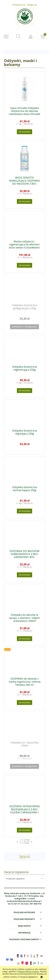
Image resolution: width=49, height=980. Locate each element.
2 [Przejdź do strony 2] (27, 841)
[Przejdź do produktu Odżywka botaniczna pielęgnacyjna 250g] (24, 289)
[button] (6, 37)
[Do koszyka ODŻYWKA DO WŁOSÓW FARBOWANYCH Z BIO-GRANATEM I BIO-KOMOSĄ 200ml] (25, 575)
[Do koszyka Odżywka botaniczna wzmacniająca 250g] (25, 511)
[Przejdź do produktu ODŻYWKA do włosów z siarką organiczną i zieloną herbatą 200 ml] (24, 662)
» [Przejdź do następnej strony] (32, 841)
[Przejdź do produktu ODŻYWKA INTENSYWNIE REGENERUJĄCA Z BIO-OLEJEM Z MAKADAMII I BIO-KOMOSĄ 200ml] (24, 790)
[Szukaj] (18, 36)
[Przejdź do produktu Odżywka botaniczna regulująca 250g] (24, 414)
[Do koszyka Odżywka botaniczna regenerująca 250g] (25, 391)
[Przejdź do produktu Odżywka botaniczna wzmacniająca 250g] (24, 471)
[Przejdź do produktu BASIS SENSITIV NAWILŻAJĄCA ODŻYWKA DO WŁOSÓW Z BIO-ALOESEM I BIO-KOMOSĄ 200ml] (24, 159)
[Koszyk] (43, 36)
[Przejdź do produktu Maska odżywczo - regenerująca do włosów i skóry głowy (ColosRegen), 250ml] (24, 225)
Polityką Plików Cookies (28, 971)
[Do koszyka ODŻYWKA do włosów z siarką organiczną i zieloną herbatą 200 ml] (25, 703)
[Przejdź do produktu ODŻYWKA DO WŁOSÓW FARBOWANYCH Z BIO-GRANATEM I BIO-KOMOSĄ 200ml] (24, 535)
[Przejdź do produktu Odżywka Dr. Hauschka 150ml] (24, 726)
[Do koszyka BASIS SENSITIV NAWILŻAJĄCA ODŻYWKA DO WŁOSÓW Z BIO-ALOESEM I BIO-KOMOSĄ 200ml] (25, 201)
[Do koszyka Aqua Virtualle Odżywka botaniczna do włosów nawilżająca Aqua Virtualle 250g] (25, 132)
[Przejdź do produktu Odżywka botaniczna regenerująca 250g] (24, 351)
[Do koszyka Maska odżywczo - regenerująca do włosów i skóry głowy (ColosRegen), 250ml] (25, 265)
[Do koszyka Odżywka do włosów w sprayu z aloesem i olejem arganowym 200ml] (25, 639)
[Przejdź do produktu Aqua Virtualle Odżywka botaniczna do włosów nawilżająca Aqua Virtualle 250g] (24, 89)
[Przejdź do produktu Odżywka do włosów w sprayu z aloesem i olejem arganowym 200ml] (24, 599)
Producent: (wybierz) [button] (15, 879)
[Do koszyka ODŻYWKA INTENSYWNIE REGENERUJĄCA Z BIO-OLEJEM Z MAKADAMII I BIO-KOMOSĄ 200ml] (25, 830)
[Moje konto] (31, 37)
